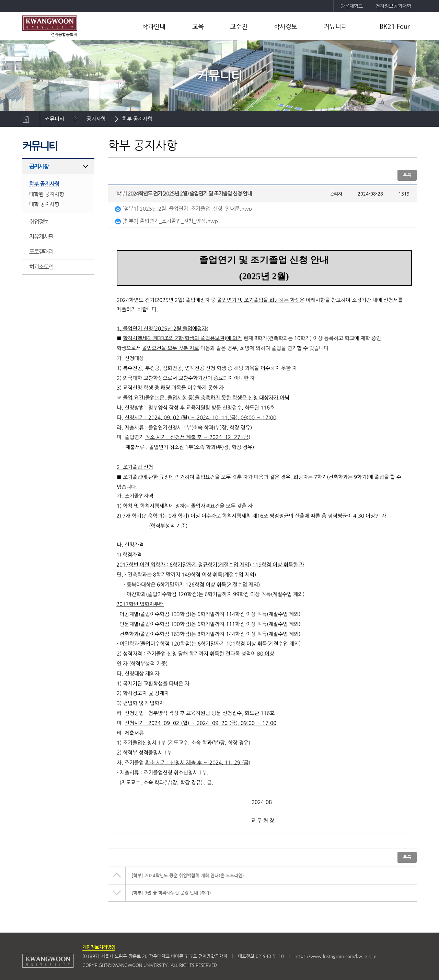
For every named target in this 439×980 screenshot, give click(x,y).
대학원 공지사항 (47, 194)
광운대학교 (352, 6)
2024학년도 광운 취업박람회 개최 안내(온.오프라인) (188, 875)
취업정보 (39, 221)
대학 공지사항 (44, 204)
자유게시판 (41, 236)
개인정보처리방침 (99, 947)
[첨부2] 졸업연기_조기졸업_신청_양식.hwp (166, 221)
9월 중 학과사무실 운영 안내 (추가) (171, 893)
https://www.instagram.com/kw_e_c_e (335, 956)
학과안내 (154, 26)
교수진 (239, 26)
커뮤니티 (335, 26)
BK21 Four (395, 26)
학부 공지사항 (137, 119)
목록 (407, 175)
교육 (198, 26)
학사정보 (286, 26)
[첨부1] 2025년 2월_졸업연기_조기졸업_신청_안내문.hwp (183, 208)
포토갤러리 (41, 252)
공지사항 (96, 119)
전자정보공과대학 (393, 6)
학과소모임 (41, 267)
